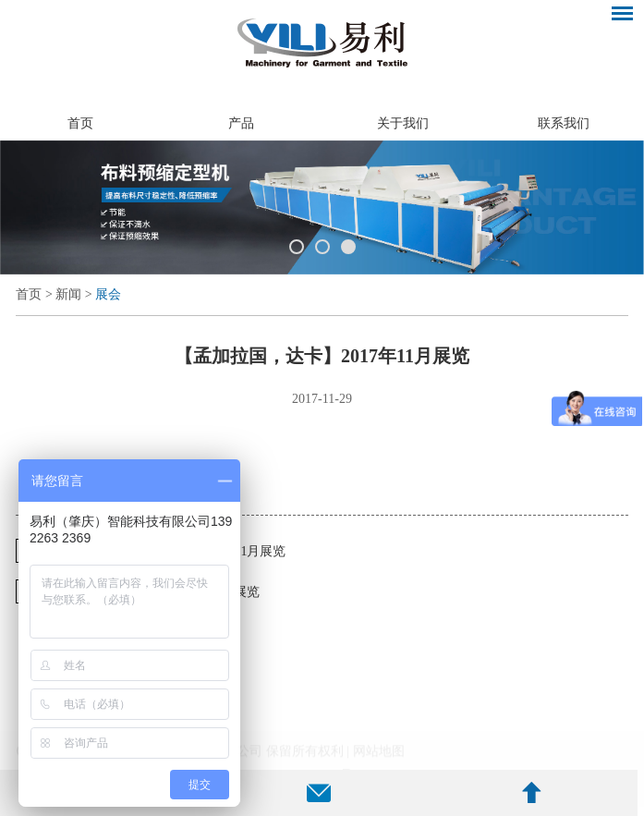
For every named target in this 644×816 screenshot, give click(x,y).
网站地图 (379, 758)
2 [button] (322, 247)
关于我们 (403, 123)
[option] (322, 207)
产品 (241, 123)
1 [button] (297, 247)
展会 (108, 294)
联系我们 (564, 123)
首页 (80, 123)
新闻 (68, 294)
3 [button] (348, 247)
